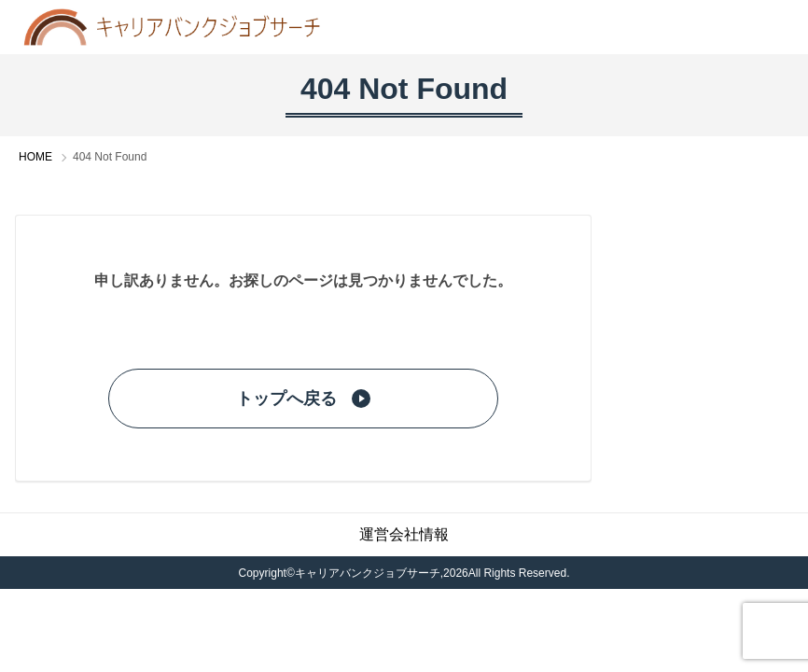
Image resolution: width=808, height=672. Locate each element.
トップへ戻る (303, 399)
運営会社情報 (404, 534)
